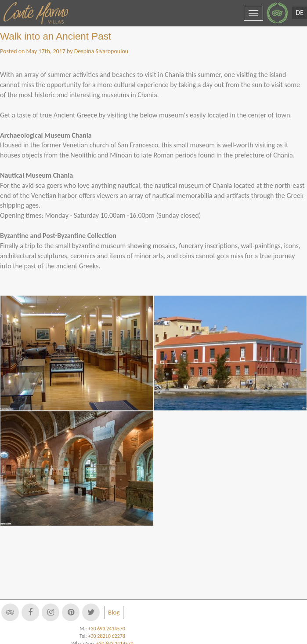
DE (300, 13)
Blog (114, 612)
